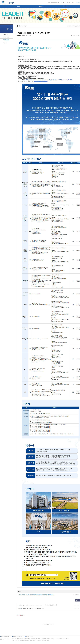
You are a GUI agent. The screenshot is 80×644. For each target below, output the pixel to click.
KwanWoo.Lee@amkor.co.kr (41, 81)
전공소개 (17, 6)
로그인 (73, 3)
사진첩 (5, 43)
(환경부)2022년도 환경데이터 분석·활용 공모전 (34, 609)
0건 (23, 36)
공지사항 (5, 34)
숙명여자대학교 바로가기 (54, 3)
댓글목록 (20, 615)
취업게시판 (6, 40)
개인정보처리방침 (5, 636)
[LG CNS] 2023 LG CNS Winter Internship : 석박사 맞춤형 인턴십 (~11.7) (40, 605)
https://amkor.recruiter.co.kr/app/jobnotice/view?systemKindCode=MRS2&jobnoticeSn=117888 (49, 80)
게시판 (65, 6)
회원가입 (68, 3)
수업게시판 (6, 37)
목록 (78, 600)
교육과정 (41, 6)
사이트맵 (78, 3)
